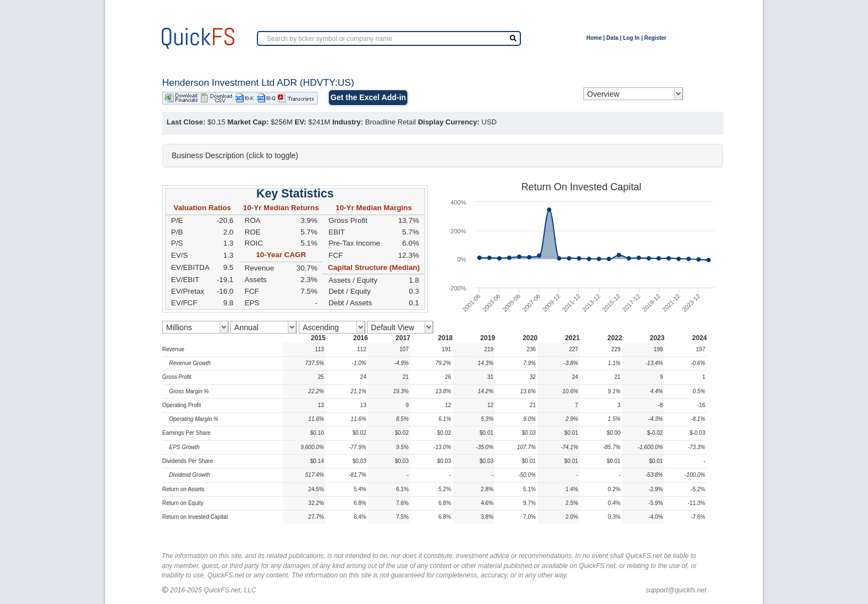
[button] (443, 155)
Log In (631, 38)
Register (655, 38)
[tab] (443, 155)
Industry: (348, 122)
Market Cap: (248, 122)
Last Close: (186, 122)
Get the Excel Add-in (368, 97)
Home (594, 38)
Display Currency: (449, 122)
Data (612, 38)
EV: (300, 122)
